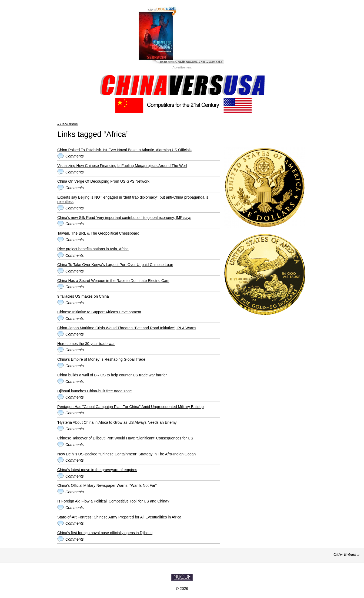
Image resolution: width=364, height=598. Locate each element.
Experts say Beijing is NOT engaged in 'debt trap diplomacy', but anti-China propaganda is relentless (133, 200)
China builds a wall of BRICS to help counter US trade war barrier (112, 375)
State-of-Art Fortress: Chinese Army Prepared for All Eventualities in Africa (119, 517)
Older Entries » (346, 554)
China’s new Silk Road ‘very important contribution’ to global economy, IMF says (124, 218)
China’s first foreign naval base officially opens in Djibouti (105, 533)
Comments (75, 156)
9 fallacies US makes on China (83, 296)
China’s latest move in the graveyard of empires (97, 470)
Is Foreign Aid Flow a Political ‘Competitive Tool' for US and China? (113, 501)
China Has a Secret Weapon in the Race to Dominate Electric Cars (113, 281)
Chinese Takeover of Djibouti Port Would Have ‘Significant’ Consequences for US (125, 438)
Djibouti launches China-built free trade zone (95, 391)
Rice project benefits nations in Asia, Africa (93, 249)
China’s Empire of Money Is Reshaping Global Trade (101, 359)
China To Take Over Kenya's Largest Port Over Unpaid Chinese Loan (115, 265)
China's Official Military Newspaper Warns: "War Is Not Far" (107, 485)
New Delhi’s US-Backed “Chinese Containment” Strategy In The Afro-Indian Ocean (126, 454)
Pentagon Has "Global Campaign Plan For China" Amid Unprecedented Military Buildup (130, 407)
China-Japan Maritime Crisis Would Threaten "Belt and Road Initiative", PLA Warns (127, 328)
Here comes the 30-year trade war (86, 344)
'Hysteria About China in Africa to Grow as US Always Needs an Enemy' (117, 422)
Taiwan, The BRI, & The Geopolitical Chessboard (98, 233)
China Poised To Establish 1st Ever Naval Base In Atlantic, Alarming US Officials (124, 150)
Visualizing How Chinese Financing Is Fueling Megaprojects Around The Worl (122, 166)
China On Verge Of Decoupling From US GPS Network (103, 181)
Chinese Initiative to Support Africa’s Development (99, 312)
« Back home (68, 124)
